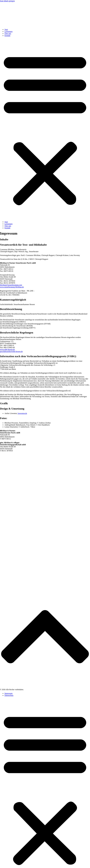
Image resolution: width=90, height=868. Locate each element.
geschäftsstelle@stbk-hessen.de (11, 351)
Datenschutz (9, 695)
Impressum (8, 693)
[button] (45, 129)
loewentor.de (22, 413)
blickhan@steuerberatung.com (11, 285)
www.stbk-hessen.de (7, 349)
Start (6, 29)
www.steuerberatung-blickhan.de (12, 287)
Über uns (8, 34)
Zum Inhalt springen (7, 1)
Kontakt (7, 36)
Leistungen (8, 32)
